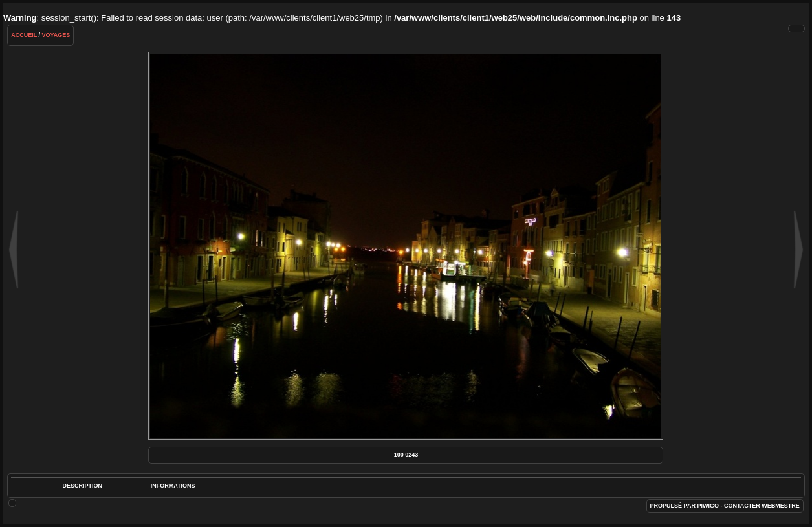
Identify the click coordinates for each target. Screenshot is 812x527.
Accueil (24, 35)
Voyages (56, 35)
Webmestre (781, 506)
